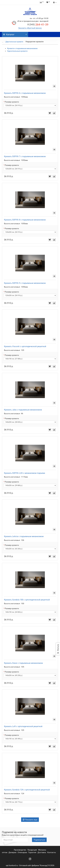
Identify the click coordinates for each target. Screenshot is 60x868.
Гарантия (32, 852)
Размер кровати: (12, 102)
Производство (20, 850)
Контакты (52, 852)
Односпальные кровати (17, 51)
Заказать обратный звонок (30, 28)
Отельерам (22, 852)
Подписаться (39, 840)
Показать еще (30, 820)
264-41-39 (38, 25)
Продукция (32, 850)
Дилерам (12, 852)
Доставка (42, 852)
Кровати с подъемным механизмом (22, 48)
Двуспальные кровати (14, 42)
